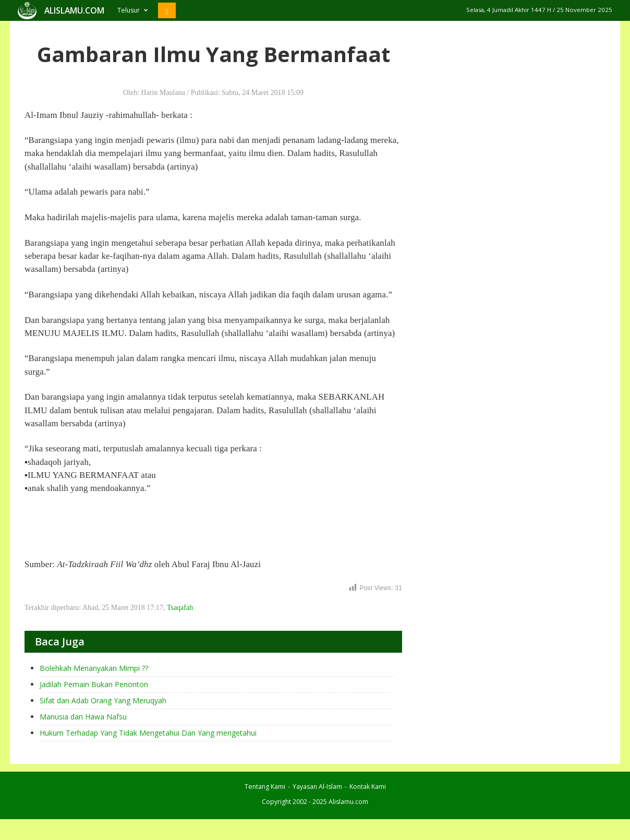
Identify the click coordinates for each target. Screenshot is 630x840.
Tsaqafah (180, 608)
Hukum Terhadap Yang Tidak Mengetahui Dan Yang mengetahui (148, 733)
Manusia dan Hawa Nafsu (83, 717)
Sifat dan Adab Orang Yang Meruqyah (103, 700)
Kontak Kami (368, 787)
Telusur (132, 10)
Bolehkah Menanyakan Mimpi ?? (94, 668)
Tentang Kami (265, 787)
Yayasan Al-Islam (317, 787)
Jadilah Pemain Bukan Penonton (94, 684)
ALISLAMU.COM (74, 10)
